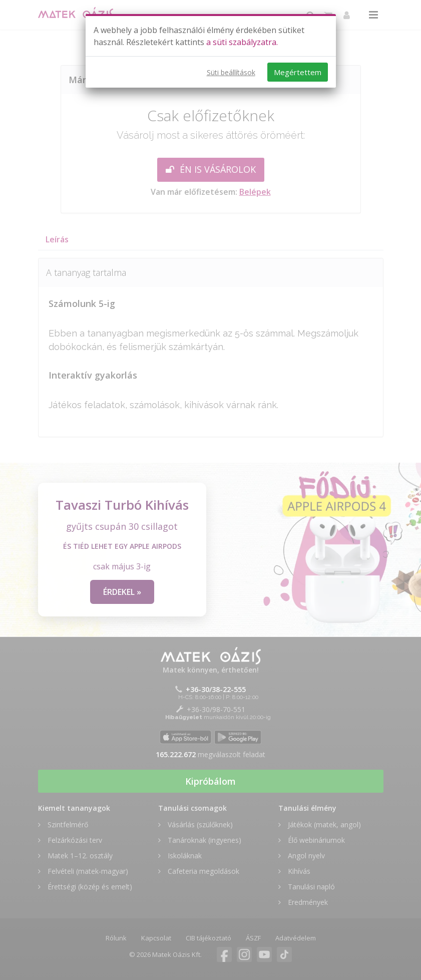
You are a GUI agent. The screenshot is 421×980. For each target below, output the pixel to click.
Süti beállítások (231, 72)
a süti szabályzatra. (242, 42)
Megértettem (298, 72)
